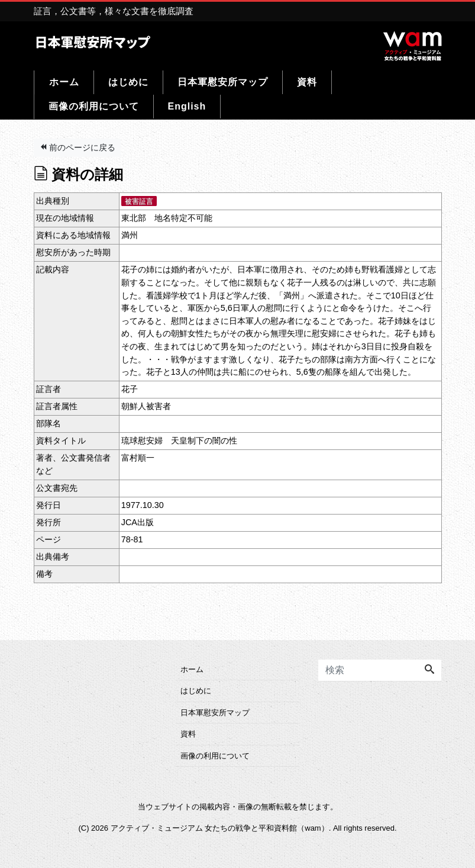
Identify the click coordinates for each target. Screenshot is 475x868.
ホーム (64, 82)
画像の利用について (94, 106)
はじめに (128, 82)
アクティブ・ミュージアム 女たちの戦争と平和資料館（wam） (220, 828)
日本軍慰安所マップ (223, 82)
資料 (307, 82)
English (187, 106)
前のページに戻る (77, 147)
